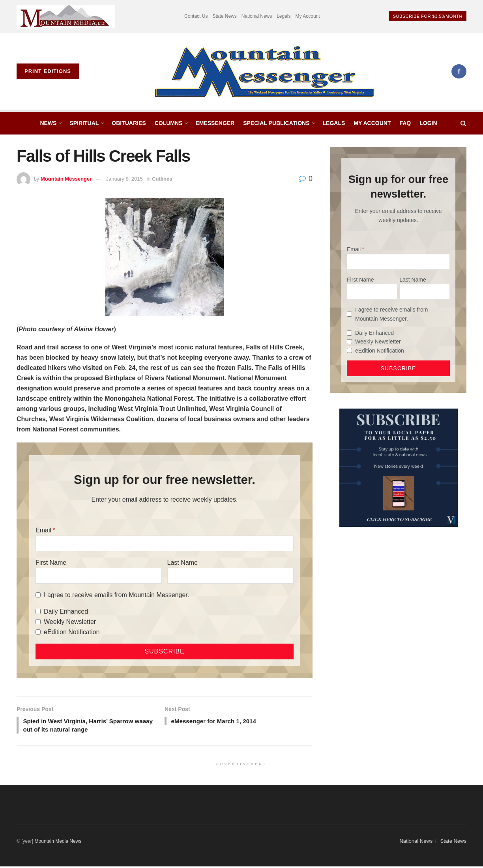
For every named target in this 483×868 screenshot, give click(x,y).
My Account (308, 16)
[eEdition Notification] (38, 632)
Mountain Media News (58, 842)
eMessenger (215, 123)
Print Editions (48, 71)
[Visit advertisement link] (66, 16)
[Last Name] (230, 576)
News (48, 123)
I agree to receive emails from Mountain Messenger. (116, 595)
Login (428, 123)
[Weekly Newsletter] (38, 622)
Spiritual (84, 123)
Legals (284, 16)
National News (257, 16)
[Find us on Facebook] (459, 71)
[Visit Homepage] (265, 71)
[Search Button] (463, 123)
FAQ (405, 123)
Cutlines (162, 179)
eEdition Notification (72, 632)
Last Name (183, 563)
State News (224, 16)
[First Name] (99, 576)
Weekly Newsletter (70, 622)
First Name (51, 563)
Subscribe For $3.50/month (428, 16)
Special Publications (276, 123)
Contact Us (196, 16)
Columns (169, 123)
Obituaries (129, 123)
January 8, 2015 (124, 179)
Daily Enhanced (66, 611)
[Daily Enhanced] (38, 611)
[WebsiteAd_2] (399, 467)
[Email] (165, 543)
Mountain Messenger (66, 179)
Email (43, 530)
